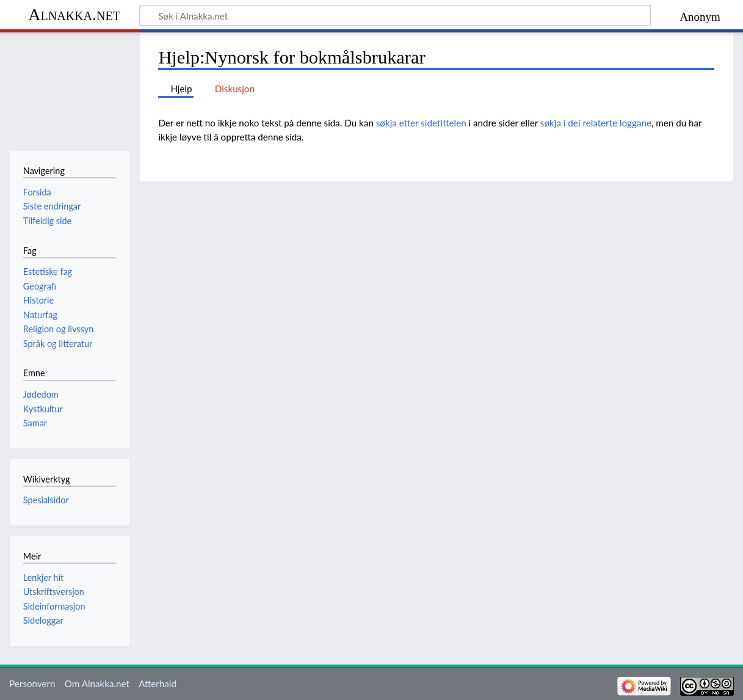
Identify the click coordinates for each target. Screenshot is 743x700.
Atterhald (158, 684)
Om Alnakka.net (97, 684)
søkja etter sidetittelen (421, 123)
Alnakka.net (74, 14)
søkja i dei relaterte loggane (596, 123)
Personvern (32, 684)
